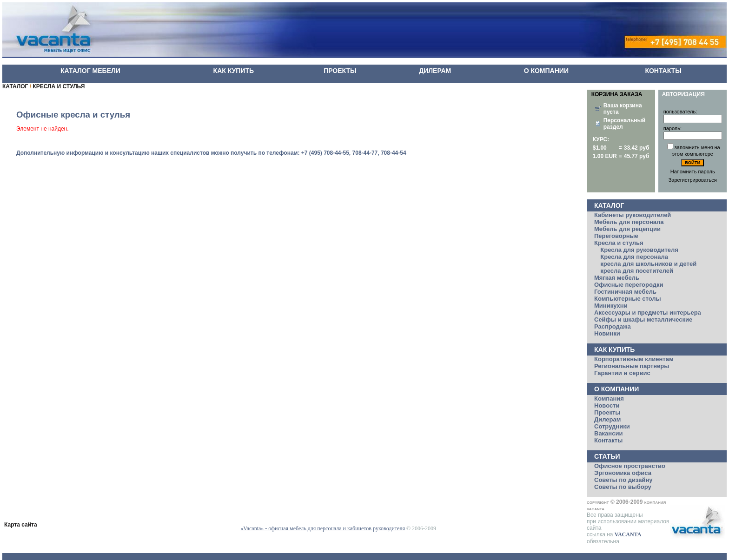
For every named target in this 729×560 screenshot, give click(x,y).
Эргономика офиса (623, 473)
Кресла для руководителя (639, 250)
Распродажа (613, 326)
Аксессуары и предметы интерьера (648, 313)
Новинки (607, 333)
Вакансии (608, 433)
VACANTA (628, 534)
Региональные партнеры (632, 366)
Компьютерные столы (628, 299)
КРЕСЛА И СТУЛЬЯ (59, 86)
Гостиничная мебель (625, 292)
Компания (609, 399)
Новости (607, 405)
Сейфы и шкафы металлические (643, 320)
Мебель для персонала (629, 222)
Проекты (607, 412)
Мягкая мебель (617, 278)
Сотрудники (612, 426)
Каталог (609, 205)
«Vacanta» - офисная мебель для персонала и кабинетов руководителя (323, 528)
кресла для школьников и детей (648, 264)
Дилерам (607, 419)
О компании (616, 389)
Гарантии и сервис (622, 373)
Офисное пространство (630, 466)
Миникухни (611, 306)
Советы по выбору (623, 487)
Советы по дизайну (623, 480)
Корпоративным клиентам (634, 359)
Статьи (607, 456)
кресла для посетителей (637, 271)
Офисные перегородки (629, 285)
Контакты (608, 440)
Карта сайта (21, 525)
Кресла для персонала (634, 257)
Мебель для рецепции (627, 229)
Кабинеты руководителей (633, 215)
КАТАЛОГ (15, 86)
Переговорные (616, 236)
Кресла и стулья (619, 243)
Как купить (614, 349)
